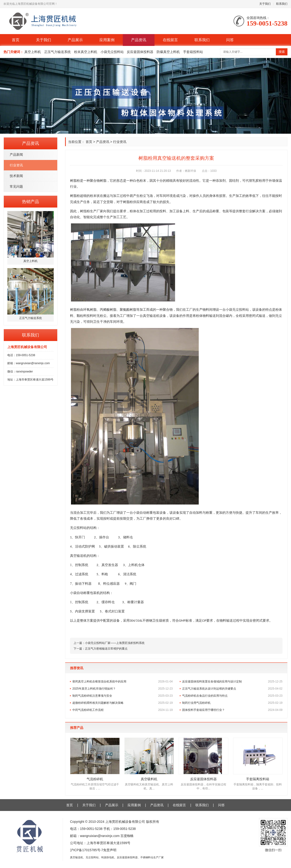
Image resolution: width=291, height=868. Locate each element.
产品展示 (75, 40)
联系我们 (282, 4)
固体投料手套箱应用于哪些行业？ (232, 710)
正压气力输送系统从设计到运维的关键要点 (232, 689)
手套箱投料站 (193, 52)
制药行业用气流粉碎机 (232, 703)
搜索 (282, 52)
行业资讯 (16, 165)
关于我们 (265, 4)
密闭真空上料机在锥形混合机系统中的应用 (123, 682)
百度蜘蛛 (127, 836)
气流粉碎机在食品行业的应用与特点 (232, 696)
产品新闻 (16, 155)
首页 (16, 40)
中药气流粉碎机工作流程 (123, 710)
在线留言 (170, 40)
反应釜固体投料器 (140, 52)
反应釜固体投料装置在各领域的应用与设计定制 (232, 682)
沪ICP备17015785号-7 (87, 850)
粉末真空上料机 (86, 52)
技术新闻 (16, 176)
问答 (230, 40)
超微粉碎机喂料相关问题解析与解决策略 (123, 703)
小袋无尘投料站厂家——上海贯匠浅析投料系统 (115, 643)
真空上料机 (33, 52)
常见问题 (16, 186)
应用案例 (107, 40)
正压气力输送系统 (57, 52)
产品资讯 (139, 40)
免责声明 (110, 850)
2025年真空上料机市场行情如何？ (123, 689)
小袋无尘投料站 (112, 52)
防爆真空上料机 (168, 52)
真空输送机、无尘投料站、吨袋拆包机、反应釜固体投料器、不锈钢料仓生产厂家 (117, 857)
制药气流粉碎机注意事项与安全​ (123, 696)
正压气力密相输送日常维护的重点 (106, 649)
